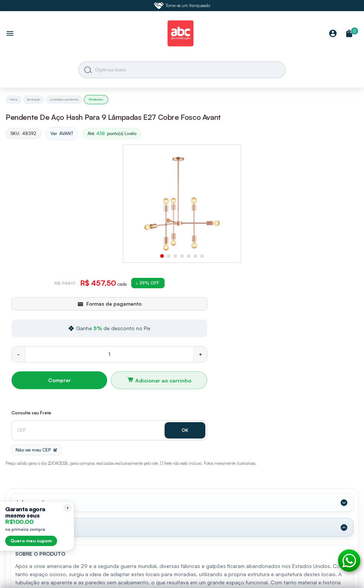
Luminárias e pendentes (64, 99)
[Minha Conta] (333, 34)
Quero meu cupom (31, 541)
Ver (62, 134)
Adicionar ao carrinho (163, 380)
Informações (34, 503)
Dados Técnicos (39, 527)
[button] (162, 256)
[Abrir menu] (10, 34)
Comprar (59, 380)
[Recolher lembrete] (67, 508)
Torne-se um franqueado (182, 6)
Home (14, 99)
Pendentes (96, 99)
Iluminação (34, 99)
